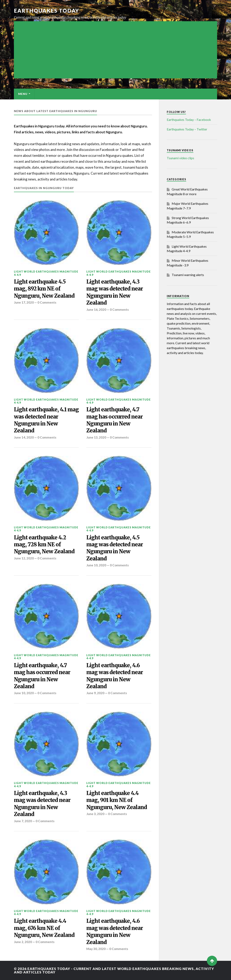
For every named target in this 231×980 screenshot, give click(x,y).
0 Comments (47, 302)
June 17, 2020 (24, 302)
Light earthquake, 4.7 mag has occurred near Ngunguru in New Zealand (114, 420)
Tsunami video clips (180, 158)
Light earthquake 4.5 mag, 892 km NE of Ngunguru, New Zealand (44, 289)
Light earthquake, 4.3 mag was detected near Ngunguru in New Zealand (115, 292)
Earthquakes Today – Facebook (189, 120)
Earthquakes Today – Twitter (187, 129)
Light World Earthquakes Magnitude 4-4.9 (46, 273)
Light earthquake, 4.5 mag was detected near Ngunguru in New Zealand (115, 548)
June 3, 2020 (95, 814)
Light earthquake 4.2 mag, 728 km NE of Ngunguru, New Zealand (44, 545)
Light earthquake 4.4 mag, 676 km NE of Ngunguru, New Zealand (44, 928)
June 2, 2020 (23, 942)
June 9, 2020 (95, 693)
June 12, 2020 (24, 558)
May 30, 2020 (96, 949)
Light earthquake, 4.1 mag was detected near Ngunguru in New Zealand (46, 420)
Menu (23, 94)
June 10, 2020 (96, 565)
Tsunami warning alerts (188, 275)
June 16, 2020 (96, 310)
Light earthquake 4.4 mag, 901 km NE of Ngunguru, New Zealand (117, 800)
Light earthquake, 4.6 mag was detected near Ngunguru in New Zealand (115, 676)
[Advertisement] (116, 50)
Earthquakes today (47, 11)
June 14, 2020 (24, 437)
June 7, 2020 (23, 821)
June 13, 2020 (96, 437)
